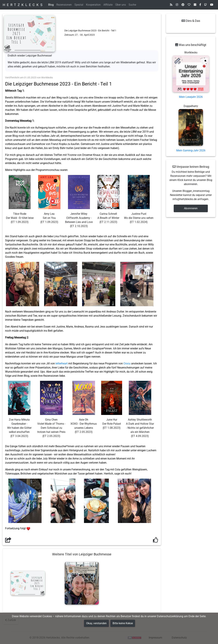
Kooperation (93, 5)
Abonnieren (191, 208)
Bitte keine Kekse (123, 623)
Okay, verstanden (96, 623)
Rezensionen (64, 5)
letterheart (62, 363)
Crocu (127, 363)
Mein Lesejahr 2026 (191, 97)
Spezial (79, 5)
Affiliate (108, 5)
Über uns (121, 5)
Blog (51, 5)
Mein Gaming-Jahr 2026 (191, 150)
